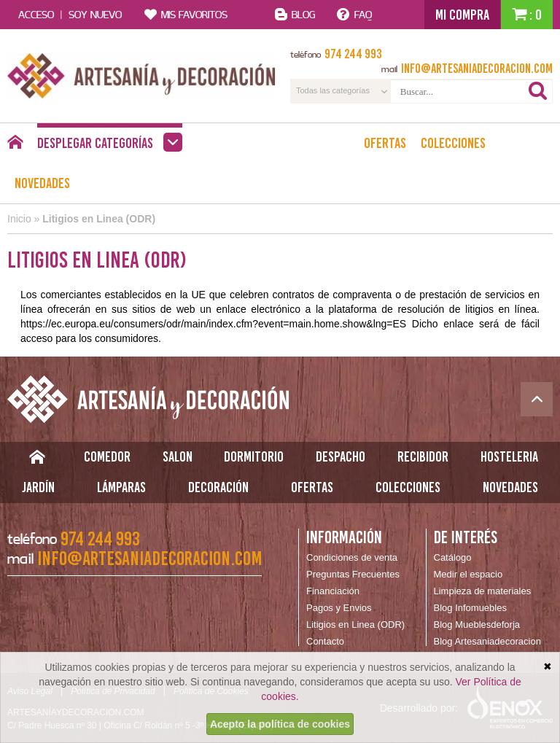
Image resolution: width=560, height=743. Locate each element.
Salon (178, 456)
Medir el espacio (468, 574)
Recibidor (423, 456)
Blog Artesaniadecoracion (487, 641)
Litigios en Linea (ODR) (99, 219)
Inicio (19, 219)
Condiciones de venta (352, 557)
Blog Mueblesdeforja (477, 625)
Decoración (218, 487)
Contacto (325, 641)
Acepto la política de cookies (280, 724)
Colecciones (453, 143)
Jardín (38, 487)
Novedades (42, 183)
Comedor (107, 456)
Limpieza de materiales (483, 591)
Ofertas (385, 143)
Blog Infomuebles (470, 608)
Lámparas (121, 487)
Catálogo (453, 557)
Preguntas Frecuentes (353, 574)
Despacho (341, 456)
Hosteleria (509, 456)
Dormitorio (254, 456)
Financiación (333, 591)
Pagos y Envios (339, 608)
